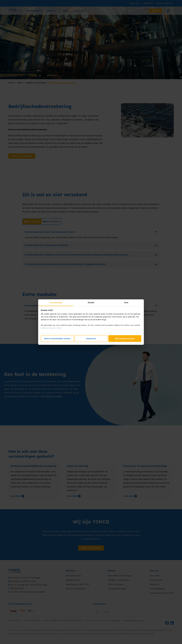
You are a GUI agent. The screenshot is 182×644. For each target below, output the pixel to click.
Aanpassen (91, 339)
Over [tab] (126, 302)
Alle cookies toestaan (125, 339)
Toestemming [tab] (56, 302)
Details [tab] (91, 302)
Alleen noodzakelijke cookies (57, 339)
